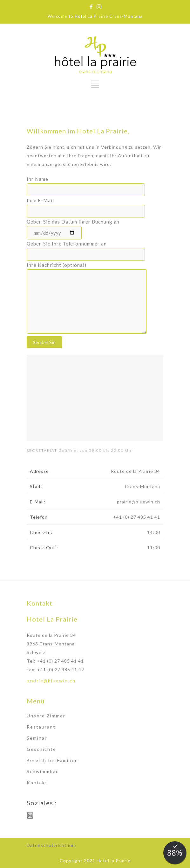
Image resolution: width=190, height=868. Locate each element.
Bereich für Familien (52, 760)
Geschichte (41, 749)
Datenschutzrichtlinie (51, 845)
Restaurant (41, 727)
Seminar (37, 738)
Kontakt (37, 783)
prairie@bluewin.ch (51, 681)
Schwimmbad (43, 771)
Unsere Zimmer (46, 716)
